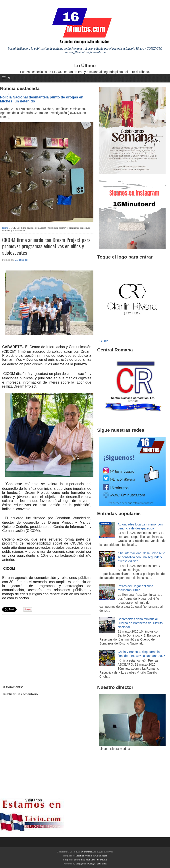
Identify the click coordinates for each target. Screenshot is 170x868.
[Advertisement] (37, 645)
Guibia (104, 341)
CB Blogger (22, 260)
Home (5, 228)
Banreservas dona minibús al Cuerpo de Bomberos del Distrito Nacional (140, 623)
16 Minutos (87, 852)
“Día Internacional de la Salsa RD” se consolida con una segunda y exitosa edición (141, 557)
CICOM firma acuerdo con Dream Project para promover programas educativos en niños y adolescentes (46, 246)
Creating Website (84, 856)
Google (92, 864)
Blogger (80, 864)
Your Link (79, 860)
